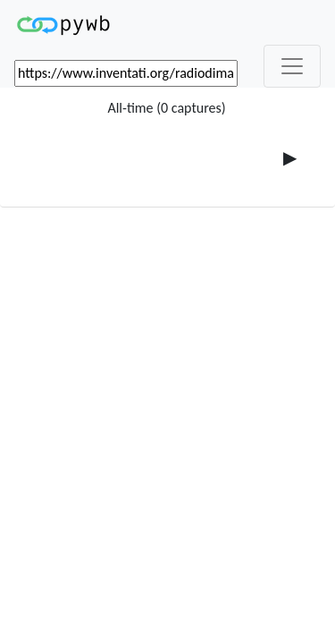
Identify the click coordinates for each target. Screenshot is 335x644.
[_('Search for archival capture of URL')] (126, 73)
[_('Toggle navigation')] (292, 66)
